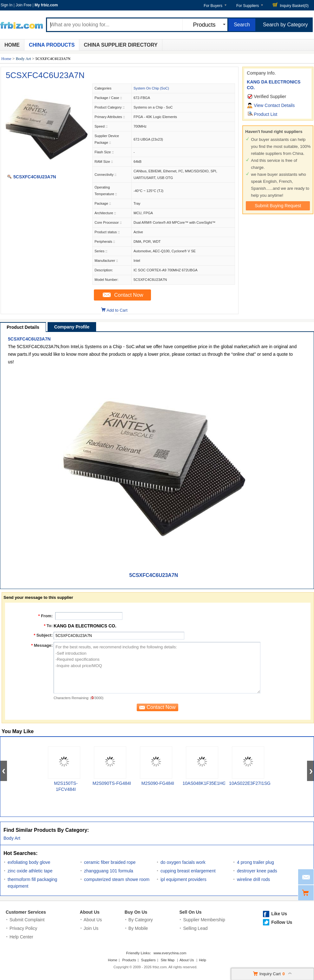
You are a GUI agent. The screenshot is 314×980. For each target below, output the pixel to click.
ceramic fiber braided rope (110, 862)
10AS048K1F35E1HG (204, 783)
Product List (265, 114)
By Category (141, 920)
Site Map (168, 960)
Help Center (21, 937)
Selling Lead (195, 928)
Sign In (7, 5)
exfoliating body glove (29, 862)
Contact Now (129, 295)
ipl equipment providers (183, 879)
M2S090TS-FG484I (112, 783)
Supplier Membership (204, 920)
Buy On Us (136, 912)
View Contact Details (274, 105)
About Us (90, 912)
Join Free (23, 5)
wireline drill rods (253, 879)
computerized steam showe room (117, 879)
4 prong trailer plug (255, 862)
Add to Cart (117, 310)
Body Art (23, 59)
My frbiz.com (46, 5)
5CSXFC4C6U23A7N (45, 75)
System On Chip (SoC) (151, 88)
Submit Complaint (27, 920)
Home (12, 45)
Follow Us (282, 922)
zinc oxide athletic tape (30, 871)
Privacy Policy (23, 928)
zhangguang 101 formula (109, 871)
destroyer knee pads (257, 871)
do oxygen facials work (183, 862)
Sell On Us (190, 912)
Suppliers (148, 960)
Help (203, 960)
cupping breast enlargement (188, 871)
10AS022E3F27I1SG (250, 783)
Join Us (91, 928)
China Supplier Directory (121, 45)
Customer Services (26, 912)
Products (129, 960)
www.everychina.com (170, 953)
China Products (52, 45)
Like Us (279, 914)
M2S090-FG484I (158, 783)
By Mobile (138, 928)
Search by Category (285, 25)
